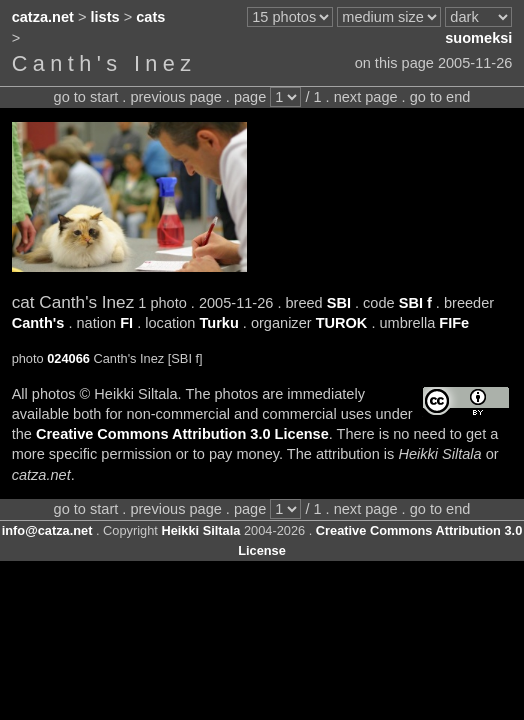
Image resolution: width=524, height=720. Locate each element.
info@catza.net (47, 530)
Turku (218, 323)
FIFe (454, 323)
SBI (339, 303)
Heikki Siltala (200, 530)
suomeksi (478, 38)
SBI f (415, 303)
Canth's (38, 323)
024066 (68, 358)
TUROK (342, 323)
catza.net (43, 17)
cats (150, 17)
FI (126, 323)
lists (105, 17)
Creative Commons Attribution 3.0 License (182, 434)
